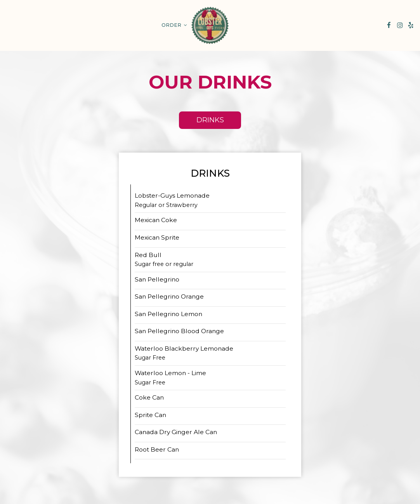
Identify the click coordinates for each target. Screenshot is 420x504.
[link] (210, 25)
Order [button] (174, 25)
